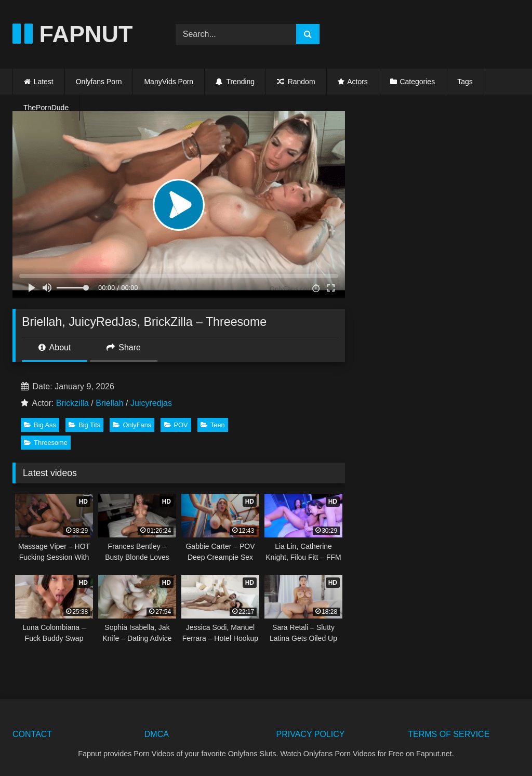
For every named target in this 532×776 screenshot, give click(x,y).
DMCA (157, 734)
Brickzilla (72, 403)
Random (296, 82)
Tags (465, 82)
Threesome (46, 443)
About (55, 347)
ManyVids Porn (169, 82)
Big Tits (84, 425)
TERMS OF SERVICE (449, 734)
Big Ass (40, 425)
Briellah (109, 403)
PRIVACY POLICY (311, 734)
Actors (357, 82)
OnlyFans (132, 425)
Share (124, 347)
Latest (44, 82)
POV (176, 425)
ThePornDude (46, 108)
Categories (417, 82)
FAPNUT (73, 34)
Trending (235, 82)
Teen (213, 425)
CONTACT (32, 734)
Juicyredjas (151, 403)
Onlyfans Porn (99, 82)
